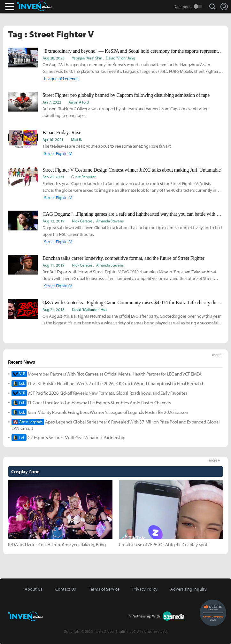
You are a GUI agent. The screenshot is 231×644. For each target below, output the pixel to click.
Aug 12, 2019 (54, 221)
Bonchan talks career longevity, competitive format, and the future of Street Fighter (123, 258)
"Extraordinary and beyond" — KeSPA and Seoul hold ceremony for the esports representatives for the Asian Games (133, 51)
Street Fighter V (58, 153)
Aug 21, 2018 (54, 309)
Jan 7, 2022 (52, 102)
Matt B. (77, 139)
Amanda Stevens (110, 221)
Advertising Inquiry (189, 589)
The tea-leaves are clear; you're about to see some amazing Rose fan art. (107, 146)
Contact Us (66, 589)
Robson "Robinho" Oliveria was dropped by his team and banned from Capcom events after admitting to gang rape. (125, 112)
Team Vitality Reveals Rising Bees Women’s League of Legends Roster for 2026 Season (100, 412)
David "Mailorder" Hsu (89, 309)
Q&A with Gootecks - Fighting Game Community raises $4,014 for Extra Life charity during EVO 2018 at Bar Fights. (133, 303)
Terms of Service (104, 589)
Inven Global (34, 6)
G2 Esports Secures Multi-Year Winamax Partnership (69, 438)
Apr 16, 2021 (53, 139)
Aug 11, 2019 (54, 265)
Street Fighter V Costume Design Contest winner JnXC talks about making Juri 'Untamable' (132, 170)
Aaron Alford (79, 102)
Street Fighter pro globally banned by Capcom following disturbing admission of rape (126, 95)
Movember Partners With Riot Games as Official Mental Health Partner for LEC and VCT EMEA (107, 374)
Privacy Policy (145, 589)
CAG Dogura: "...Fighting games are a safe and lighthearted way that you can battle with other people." (133, 214)
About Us (34, 589)
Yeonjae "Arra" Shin (87, 58)
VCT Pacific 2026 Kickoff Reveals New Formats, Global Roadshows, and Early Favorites (99, 393)
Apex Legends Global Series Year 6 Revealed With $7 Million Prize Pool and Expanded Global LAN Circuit (115, 425)
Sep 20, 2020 (53, 177)
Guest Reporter (84, 177)
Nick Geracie (82, 221)
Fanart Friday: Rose (62, 132)
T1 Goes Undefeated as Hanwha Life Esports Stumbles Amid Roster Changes (91, 403)
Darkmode (183, 6)
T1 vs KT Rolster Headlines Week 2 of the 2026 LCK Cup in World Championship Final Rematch (108, 384)
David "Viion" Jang (120, 58)
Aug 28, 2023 (54, 58)
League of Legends (61, 79)
